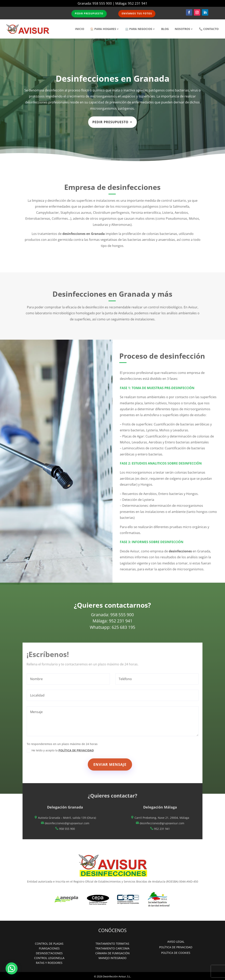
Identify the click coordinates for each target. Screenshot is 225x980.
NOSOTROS (182, 29)
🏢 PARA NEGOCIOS (139, 29)
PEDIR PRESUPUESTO (89, 14)
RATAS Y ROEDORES (49, 963)
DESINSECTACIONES (49, 953)
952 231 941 (138, 3)
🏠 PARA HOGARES (103, 29)
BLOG (165, 29)
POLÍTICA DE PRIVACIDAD (176, 947)
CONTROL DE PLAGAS (49, 944)
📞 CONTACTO (209, 29)
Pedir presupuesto (111, 121)
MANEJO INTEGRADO (112, 958)
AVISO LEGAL (176, 942)
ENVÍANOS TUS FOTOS (137, 14)
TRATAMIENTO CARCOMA (112, 948)
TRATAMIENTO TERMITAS (112, 944)
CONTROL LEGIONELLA (49, 958)
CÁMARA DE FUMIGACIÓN (112, 953)
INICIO (80, 29)
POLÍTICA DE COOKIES (176, 953)
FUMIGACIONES (49, 948)
